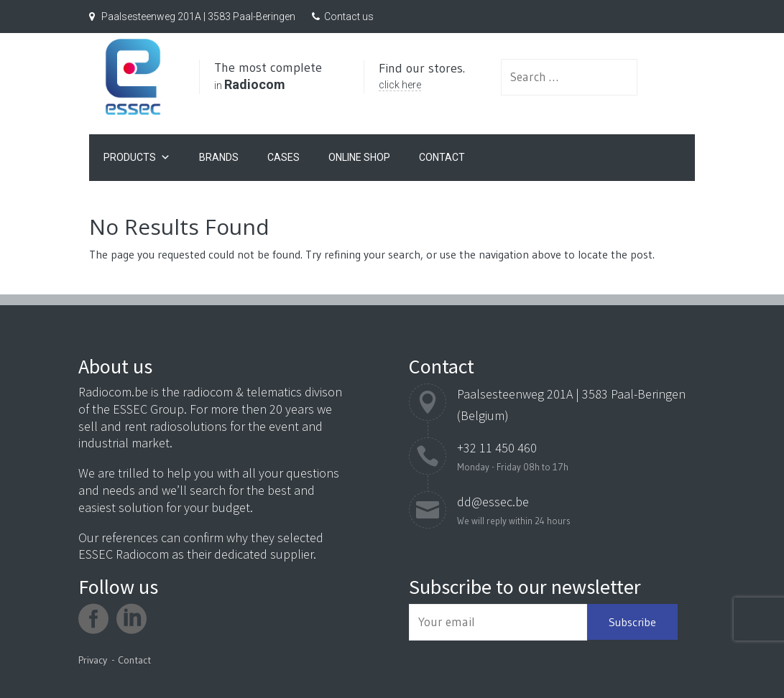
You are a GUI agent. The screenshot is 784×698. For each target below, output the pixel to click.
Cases (283, 155)
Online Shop (359, 155)
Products (137, 155)
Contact (442, 155)
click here (429, 90)
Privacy (93, 660)
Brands (219, 155)
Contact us (349, 17)
